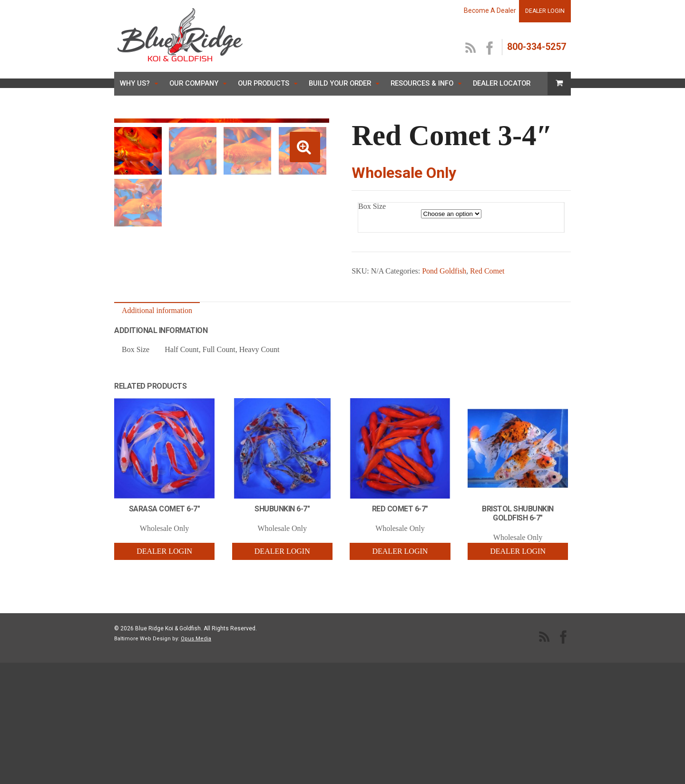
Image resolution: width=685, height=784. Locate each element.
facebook (490, 49)
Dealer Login (164, 634)
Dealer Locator (502, 83)
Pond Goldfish (444, 271)
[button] (305, 147)
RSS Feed (471, 49)
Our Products (264, 83)
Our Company (194, 83)
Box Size (372, 206)
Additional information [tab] (157, 394)
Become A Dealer (490, 10)
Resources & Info (422, 83)
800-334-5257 (537, 47)
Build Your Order (340, 83)
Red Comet (487, 271)
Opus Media (196, 722)
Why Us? (135, 83)
